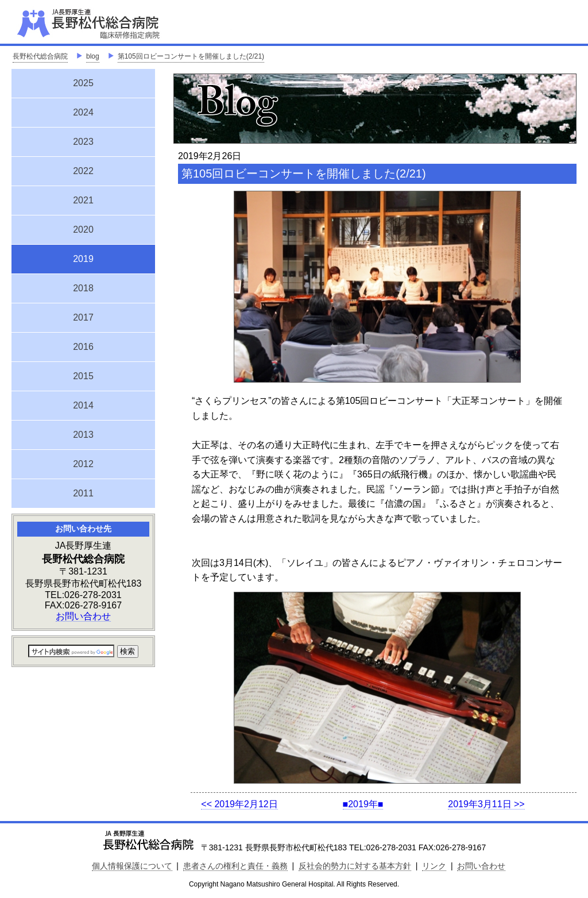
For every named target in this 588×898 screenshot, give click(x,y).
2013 (83, 435)
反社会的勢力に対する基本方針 (355, 866)
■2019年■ (363, 804)
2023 (83, 142)
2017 (83, 317)
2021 (83, 200)
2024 (83, 112)
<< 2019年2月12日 (239, 804)
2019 (83, 257)
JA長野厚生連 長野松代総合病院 (123, 23)
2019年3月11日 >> (486, 804)
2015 (83, 376)
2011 (83, 493)
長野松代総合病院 (40, 56)
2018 (83, 288)
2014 (83, 405)
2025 (83, 83)
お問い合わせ (83, 616)
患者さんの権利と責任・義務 (235, 866)
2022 (83, 171)
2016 (83, 347)
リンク (434, 866)
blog (93, 56)
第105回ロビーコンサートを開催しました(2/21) (191, 56)
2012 (83, 464)
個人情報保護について (132, 866)
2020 (83, 230)
